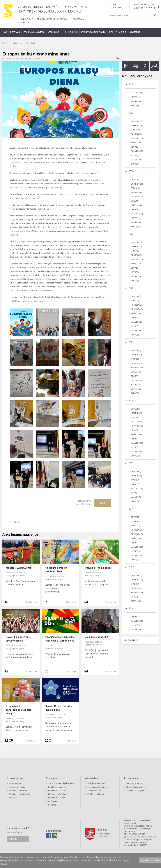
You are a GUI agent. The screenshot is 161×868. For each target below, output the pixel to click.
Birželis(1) (136, 314)
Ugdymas (15, 32)
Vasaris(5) (136, 497)
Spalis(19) (135, 130)
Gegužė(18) (136, 543)
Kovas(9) (135, 155)
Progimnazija (25, 19)
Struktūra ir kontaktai (94, 32)
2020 (131, 401)
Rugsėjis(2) (136, 255)
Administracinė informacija (52, 19)
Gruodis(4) (136, 351)
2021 (131, 342)
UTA (111, 32)
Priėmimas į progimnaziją (137, 790)
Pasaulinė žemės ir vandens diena (56, 570)
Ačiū (103, 503)
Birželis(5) (136, 143)
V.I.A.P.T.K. (121, 32)
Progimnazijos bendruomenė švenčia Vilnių (18, 710)
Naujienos (18, 43)
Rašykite (13, 839)
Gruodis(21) (137, 576)
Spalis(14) (135, 188)
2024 (131, 171)
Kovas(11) (136, 447)
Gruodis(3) (136, 472)
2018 (131, 509)
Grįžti (17, 522)
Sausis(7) (135, 164)
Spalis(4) (135, 480)
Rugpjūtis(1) (137, 593)
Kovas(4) (135, 272)
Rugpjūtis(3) (137, 197)
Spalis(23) (135, 526)
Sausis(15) (136, 560)
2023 (131, 234)
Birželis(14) (136, 205)
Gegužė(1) (136, 484)
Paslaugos (78, 19)
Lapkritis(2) (136, 247)
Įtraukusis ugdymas (34, 32)
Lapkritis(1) (136, 355)
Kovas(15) (136, 97)
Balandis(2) (136, 322)
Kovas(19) (136, 625)
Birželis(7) (136, 538)
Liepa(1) (134, 201)
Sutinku (145, 860)
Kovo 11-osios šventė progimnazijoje (18, 639)
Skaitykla (52, 805)
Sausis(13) (136, 227)
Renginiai (73, 32)
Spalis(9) (135, 417)
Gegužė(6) (136, 268)
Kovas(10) (136, 218)
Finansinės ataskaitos (97, 787)
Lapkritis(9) (136, 413)
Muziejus (13, 798)
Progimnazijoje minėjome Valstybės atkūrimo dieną (60, 639)
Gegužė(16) (136, 439)
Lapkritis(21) (137, 521)
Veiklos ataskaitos (96, 794)
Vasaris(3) (136, 276)
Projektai (23, 23)
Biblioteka (53, 801)
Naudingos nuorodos (136, 783)
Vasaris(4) (136, 160)
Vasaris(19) (136, 452)
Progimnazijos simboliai (20, 794)
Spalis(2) (135, 301)
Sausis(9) (135, 106)
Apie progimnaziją (17, 787)
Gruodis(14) (137, 242)
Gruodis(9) (136, 409)
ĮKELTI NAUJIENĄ (118, 6)
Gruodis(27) (137, 121)
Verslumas (53, 32)
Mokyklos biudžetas (96, 783)
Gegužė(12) (136, 147)
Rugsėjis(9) (136, 134)
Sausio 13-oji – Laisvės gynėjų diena (59, 708)
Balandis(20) (137, 547)
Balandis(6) (136, 93)
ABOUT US (133, 640)
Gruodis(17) (137, 180)
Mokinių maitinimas (57, 790)
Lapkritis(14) (137, 580)
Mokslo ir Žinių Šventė (19, 568)
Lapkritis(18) (137, 126)
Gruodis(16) (137, 517)
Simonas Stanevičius (18, 790)
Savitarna (135, 32)
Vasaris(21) (136, 556)
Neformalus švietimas (58, 794)
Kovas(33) (136, 551)
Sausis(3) (135, 281)
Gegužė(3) (136, 318)
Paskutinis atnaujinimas (145, 6)
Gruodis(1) (136, 296)
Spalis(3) (135, 251)
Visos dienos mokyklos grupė (61, 783)
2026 (131, 84)
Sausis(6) (135, 393)
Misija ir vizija (15, 783)
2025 (131, 113)
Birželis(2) (136, 264)
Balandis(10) (137, 489)
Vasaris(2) (136, 389)
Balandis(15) (137, 443)
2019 (131, 463)
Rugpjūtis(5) (137, 138)
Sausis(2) (135, 335)
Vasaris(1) (136, 630)
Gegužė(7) (136, 210)
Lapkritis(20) (137, 184)
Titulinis (6, 43)
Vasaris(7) (136, 101)
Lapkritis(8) (136, 476)
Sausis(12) (136, 456)
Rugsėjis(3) (136, 305)
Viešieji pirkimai (94, 790)
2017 (131, 567)
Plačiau (30, 602)
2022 (131, 288)
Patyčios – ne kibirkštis (98, 568)
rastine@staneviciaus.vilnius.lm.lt (143, 837)
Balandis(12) (137, 151)
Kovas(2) (135, 326)
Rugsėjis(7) (136, 192)
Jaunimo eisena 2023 (97, 637)
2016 (131, 608)
